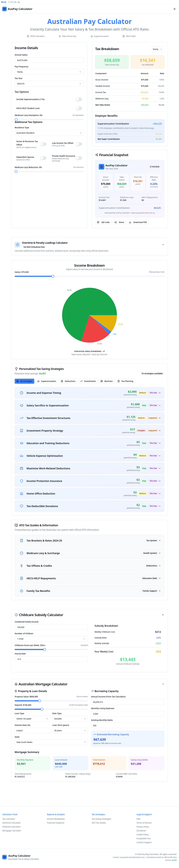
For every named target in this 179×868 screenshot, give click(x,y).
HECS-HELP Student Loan (28, 108)
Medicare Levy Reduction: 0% (28, 167)
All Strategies (24, 381)
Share (119, 222)
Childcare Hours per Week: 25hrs (30, 645)
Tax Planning (125, 381)
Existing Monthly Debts (102, 720)
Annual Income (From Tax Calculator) (108, 697)
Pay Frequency (21, 67)
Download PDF (138, 222)
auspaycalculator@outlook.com (132, 857)
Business (107, 381)
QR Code (103, 222)
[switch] (79, 99)
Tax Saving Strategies (101, 819)
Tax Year (19, 78)
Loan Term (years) (61, 725)
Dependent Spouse (25, 157)
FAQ (138, 819)
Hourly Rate (20, 654)
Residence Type (22, 128)
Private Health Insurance (64, 156)
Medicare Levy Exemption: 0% (29, 115)
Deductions (68, 381)
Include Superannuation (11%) (30, 99)
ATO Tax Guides (99, 823)
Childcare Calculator (11, 827)
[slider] (16, 119)
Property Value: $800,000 (26, 697)
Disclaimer (141, 831)
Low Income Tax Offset (63, 143)
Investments (88, 381)
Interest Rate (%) (22, 725)
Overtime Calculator (11, 823)
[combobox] (49, 72)
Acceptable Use (143, 838)
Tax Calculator (9, 819)
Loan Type (19, 713)
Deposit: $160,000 (23, 705)
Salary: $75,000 (22, 272)
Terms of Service (144, 823)
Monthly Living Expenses (103, 708)
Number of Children (24, 633)
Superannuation (47, 381)
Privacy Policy (143, 827)
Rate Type (57, 713)
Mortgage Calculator (12, 831)
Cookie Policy (143, 834)
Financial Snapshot (56, 823)
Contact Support (144, 842)
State (17, 737)
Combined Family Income (27, 622)
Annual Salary (21, 55)
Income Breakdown (56, 819)
